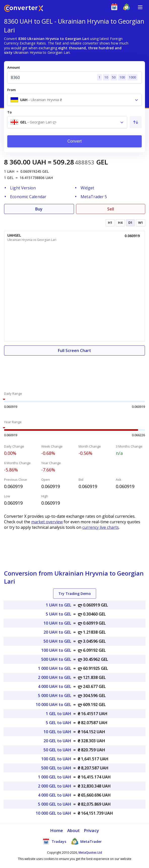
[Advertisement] (74, 371)
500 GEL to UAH (56, 768)
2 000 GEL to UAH (55, 786)
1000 (132, 77)
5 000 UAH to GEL (55, 696)
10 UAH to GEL (57, 623)
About (74, 830)
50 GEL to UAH (57, 750)
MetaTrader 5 (94, 197)
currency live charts (101, 527)
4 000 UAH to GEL (55, 686)
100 (122, 77)
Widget (87, 188)
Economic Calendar (28, 197)
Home (57, 830)
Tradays (54, 841)
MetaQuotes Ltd (90, 853)
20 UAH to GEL (57, 632)
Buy (39, 209)
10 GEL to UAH (57, 732)
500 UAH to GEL (56, 659)
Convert (75, 141)
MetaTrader (86, 841)
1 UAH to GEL (59, 605)
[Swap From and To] (136, 122)
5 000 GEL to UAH (55, 804)
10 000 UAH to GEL (53, 705)
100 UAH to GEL (56, 650)
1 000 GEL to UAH (55, 777)
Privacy (91, 830)
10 (106, 77)
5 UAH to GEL (59, 614)
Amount (14, 67)
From (11, 90)
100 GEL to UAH (56, 759)
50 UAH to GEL (57, 641)
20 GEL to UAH (57, 741)
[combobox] (74, 100)
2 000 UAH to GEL (55, 677)
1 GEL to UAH (59, 714)
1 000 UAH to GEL (55, 668)
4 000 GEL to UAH (55, 795)
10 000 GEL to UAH (53, 813)
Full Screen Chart (74, 351)
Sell (111, 209)
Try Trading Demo (75, 594)
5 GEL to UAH (59, 723)
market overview (47, 522)
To (9, 112)
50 (114, 77)
